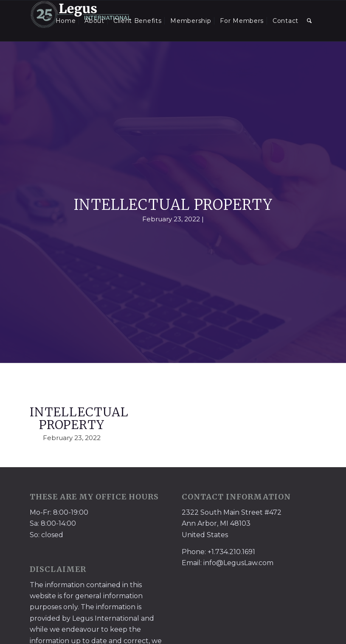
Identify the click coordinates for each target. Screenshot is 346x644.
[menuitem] (66, 21)
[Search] (309, 21)
